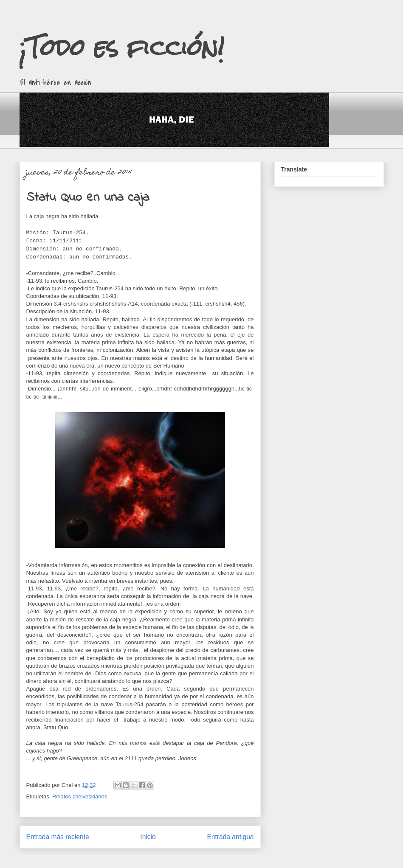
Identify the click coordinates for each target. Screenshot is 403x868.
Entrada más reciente (58, 837)
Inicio (148, 837)
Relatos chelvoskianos (80, 796)
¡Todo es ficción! (122, 47)
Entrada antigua (230, 837)
